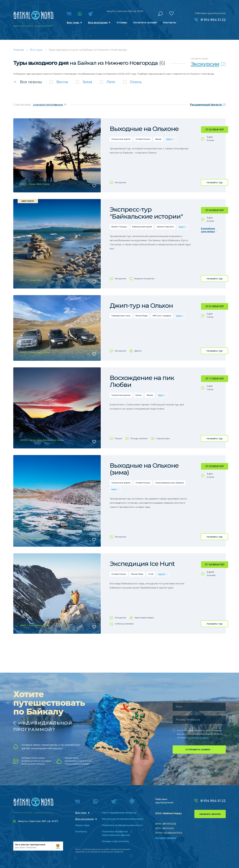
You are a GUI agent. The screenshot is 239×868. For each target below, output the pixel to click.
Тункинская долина (121, 395)
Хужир (158, 139)
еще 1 (161, 395)
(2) (208, 105)
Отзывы (122, 22)
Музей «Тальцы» (119, 227)
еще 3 (179, 316)
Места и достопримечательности (122, 819)
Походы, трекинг (139, 438)
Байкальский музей (142, 227)
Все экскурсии (98, 22)
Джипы (138, 351)
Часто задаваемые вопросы (119, 813)
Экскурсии (120, 182)
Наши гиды (82, 825)
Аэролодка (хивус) (144, 618)
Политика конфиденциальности (122, 825)
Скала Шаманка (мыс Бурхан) (169, 483)
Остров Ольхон (143, 139)
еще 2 (169, 139)
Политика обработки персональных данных (116, 833)
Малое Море (142, 316)
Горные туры (163, 438)
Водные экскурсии (144, 278)
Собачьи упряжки (124, 624)
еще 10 (162, 574)
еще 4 (182, 227)
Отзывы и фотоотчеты (115, 841)
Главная (19, 50)
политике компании (198, 738)
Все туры (73, 22)
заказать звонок (210, 814)
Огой (151, 574)
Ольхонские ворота (121, 139)
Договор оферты (166, 838)
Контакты (170, 22)
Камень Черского (165, 227)
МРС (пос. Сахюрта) (162, 316)
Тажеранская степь (121, 316)
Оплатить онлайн (145, 22)
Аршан (150, 395)
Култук (139, 395)
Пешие (118, 438)
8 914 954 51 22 (213, 20)
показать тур (215, 182)
